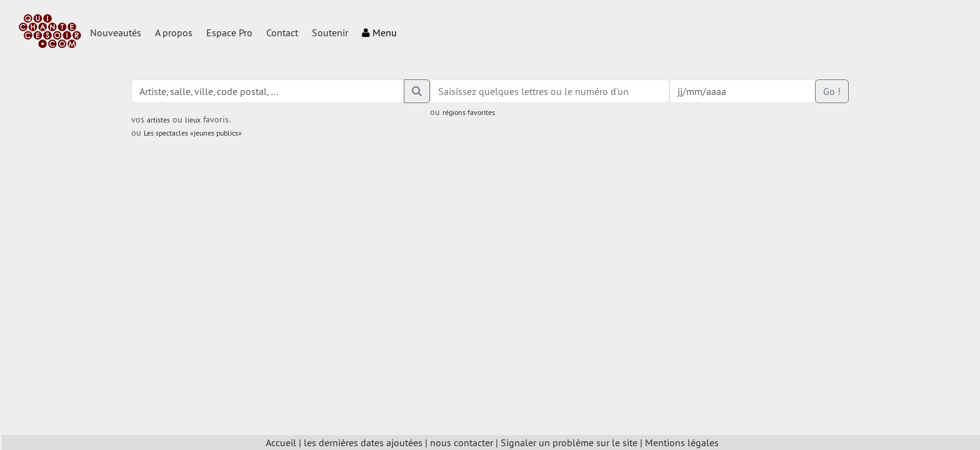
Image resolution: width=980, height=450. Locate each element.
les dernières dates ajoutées (363, 442)
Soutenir (330, 32)
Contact (282, 32)
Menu (379, 32)
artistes (158, 120)
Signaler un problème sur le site (569, 442)
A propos (174, 32)
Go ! (832, 91)
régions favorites (469, 112)
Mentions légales (682, 442)
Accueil (281, 442)
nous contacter (462, 442)
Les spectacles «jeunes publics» (193, 133)
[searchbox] (550, 91)
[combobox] (550, 91)
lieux (193, 120)
